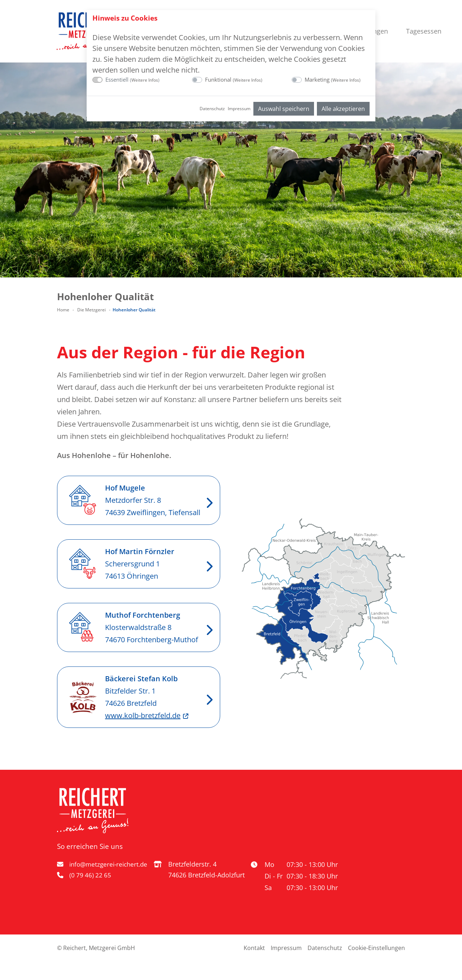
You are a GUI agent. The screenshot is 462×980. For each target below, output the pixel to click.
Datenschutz (212, 109)
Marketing (333, 79)
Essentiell (132, 79)
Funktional (234, 79)
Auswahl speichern (284, 109)
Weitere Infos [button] (145, 80)
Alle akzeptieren (343, 109)
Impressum (239, 109)
